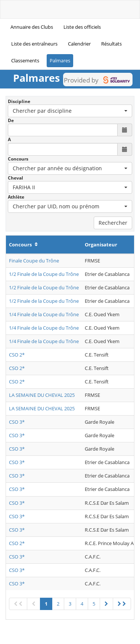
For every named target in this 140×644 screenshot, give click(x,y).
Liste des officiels (82, 27)
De (11, 120)
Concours (18, 159)
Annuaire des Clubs (32, 27)
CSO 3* (17, 422)
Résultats (111, 44)
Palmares (60, 60)
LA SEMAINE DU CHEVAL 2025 (42, 395)
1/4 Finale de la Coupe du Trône (44, 314)
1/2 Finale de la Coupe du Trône (44, 274)
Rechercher (113, 223)
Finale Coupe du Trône (34, 261)
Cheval (15, 178)
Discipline (19, 101)
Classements (25, 60)
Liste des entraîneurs (34, 44)
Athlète (16, 197)
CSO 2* (17, 355)
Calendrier (79, 44)
